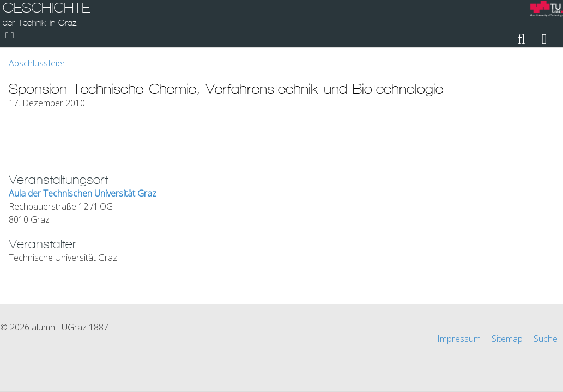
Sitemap (507, 339)
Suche (546, 339)
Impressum (459, 339)
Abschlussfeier (37, 63)
